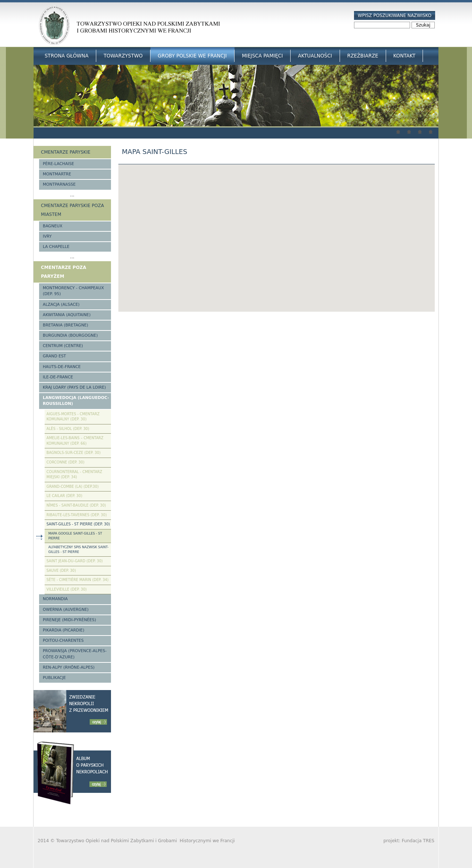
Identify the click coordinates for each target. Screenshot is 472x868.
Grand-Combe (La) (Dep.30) (73, 486)
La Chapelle (56, 247)
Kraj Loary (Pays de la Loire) (74, 387)
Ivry (47, 236)
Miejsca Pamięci (262, 56)
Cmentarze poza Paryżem (64, 272)
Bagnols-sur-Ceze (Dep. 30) (74, 453)
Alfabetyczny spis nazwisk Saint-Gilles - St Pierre (78, 549)
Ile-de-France (58, 377)
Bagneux (53, 226)
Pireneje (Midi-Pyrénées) (69, 620)
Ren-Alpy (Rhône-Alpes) (69, 667)
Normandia (55, 599)
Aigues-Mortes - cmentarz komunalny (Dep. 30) (73, 417)
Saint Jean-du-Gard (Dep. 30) (75, 561)
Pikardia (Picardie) (64, 630)
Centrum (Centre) (63, 346)
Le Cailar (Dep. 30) (64, 496)
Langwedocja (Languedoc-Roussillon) (76, 401)
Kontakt (405, 56)
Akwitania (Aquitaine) (67, 315)
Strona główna (67, 56)
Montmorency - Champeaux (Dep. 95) (73, 291)
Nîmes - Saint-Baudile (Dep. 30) (76, 505)
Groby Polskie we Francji (192, 56)
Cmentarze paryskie (66, 152)
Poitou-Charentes (63, 640)
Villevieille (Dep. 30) (67, 589)
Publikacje (54, 678)
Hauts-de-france (62, 367)
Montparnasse (59, 184)
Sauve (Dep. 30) (61, 570)
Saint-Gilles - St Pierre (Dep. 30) (78, 524)
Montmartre (57, 174)
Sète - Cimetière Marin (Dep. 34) (77, 580)
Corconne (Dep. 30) (65, 462)
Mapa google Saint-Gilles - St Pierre (75, 536)
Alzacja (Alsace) (61, 304)
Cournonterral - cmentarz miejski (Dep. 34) (74, 475)
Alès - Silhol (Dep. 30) (68, 429)
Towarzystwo (123, 56)
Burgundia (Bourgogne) (70, 335)
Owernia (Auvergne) (66, 610)
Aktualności (315, 56)
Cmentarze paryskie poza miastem (72, 210)
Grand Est (54, 356)
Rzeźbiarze (363, 56)
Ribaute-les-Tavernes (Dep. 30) (77, 515)
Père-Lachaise (58, 164)
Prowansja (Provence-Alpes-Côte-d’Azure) (75, 654)
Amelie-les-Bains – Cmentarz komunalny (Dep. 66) (75, 441)
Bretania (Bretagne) (65, 325)
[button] (277, 231)
